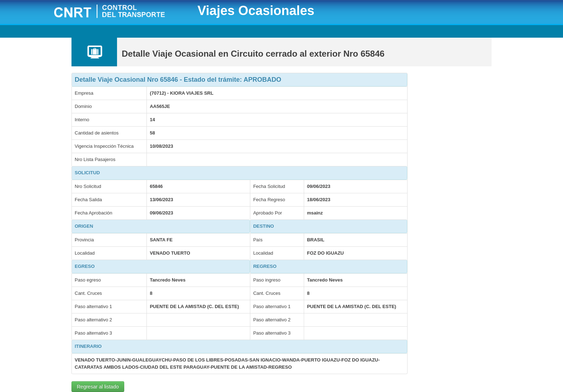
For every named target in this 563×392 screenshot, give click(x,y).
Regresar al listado (98, 387)
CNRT (118, 12)
